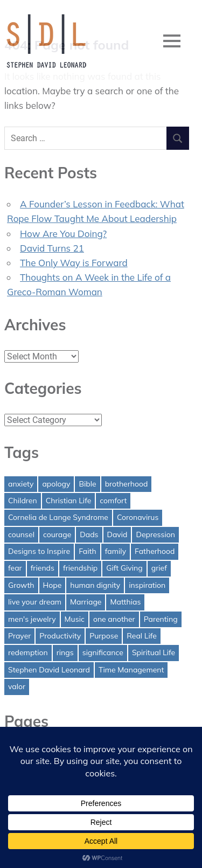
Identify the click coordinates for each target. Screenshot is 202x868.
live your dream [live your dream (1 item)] (35, 602)
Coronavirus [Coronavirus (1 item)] (138, 517)
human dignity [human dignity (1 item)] (95, 585)
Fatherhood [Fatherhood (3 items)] (155, 551)
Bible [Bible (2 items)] (87, 484)
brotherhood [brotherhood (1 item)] (127, 484)
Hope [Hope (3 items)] (53, 585)
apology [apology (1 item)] (56, 484)
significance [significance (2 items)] (103, 652)
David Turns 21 (52, 248)
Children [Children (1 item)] (23, 501)
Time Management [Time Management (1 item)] (131, 670)
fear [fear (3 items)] (15, 568)
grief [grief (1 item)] (159, 568)
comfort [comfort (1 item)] (113, 501)
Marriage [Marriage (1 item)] (86, 602)
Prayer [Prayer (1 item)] (19, 636)
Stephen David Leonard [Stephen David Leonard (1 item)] (49, 670)
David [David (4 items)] (117, 534)
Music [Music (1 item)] (75, 619)
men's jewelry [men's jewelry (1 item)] (32, 619)
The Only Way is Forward (74, 263)
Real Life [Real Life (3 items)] (142, 636)
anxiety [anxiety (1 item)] (21, 484)
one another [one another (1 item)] (114, 619)
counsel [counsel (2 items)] (21, 534)
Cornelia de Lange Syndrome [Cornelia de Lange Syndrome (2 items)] (58, 517)
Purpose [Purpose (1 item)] (104, 636)
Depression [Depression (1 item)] (155, 534)
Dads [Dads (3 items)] (89, 534)
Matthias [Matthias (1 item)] (125, 602)
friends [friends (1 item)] (43, 568)
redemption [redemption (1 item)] (28, 652)
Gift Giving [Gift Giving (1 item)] (124, 568)
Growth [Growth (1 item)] (21, 585)
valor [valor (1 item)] (17, 686)
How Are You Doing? (63, 234)
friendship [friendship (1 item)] (80, 568)
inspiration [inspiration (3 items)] (147, 585)
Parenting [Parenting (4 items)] (161, 619)
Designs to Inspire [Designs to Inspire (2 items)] (39, 551)
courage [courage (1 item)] (57, 534)
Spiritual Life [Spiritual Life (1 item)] (154, 652)
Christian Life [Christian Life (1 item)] (69, 501)
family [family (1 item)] (116, 551)
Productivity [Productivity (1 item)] (60, 636)
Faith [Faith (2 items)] (87, 551)
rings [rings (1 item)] (65, 652)
